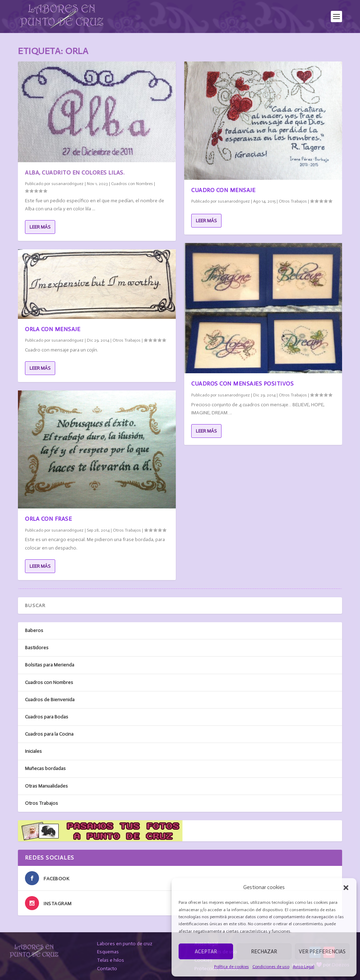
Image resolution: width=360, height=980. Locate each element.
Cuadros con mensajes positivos (242, 384)
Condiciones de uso (271, 967)
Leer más (40, 227)
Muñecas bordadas (45, 768)
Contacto (107, 969)
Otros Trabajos (127, 340)
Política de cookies (232, 967)
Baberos (34, 630)
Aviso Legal (304, 967)
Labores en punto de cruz (125, 944)
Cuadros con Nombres (132, 184)
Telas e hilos (111, 960)
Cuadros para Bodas (47, 717)
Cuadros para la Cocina (49, 734)
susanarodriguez (67, 184)
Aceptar (206, 952)
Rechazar (264, 952)
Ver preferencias (322, 952)
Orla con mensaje (53, 329)
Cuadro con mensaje (223, 190)
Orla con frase (48, 519)
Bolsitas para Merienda (50, 665)
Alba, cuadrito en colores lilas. (75, 173)
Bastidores (37, 648)
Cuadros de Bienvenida (50, 700)
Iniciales (33, 751)
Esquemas (108, 952)
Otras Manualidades (46, 786)
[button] (346, 888)
